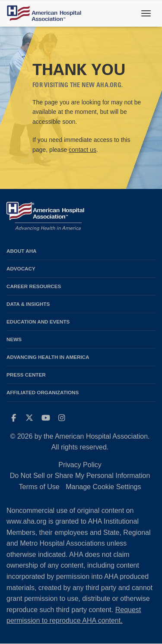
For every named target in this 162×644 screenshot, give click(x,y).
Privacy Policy (80, 465)
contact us (83, 150)
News (14, 339)
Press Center (26, 375)
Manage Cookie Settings (103, 487)
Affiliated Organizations (43, 392)
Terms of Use (39, 487)
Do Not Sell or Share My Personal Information (80, 476)
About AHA (22, 251)
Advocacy (21, 269)
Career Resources (34, 286)
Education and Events (38, 322)
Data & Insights (28, 304)
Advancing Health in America (48, 357)
